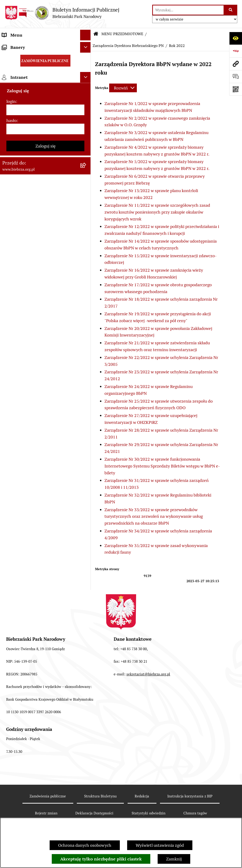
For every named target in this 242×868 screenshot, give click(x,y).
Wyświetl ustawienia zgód (160, 845)
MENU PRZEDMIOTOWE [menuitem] (25, 56)
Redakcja (142, 796)
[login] (45, 509)
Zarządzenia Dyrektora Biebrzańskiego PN (128, 46)
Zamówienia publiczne (48, 796)
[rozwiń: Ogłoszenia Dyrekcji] (86, 294)
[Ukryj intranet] (85, 477)
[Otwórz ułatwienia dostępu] (236, 38)
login (11, 501)
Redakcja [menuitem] (10, 424)
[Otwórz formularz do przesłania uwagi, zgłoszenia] (236, 76)
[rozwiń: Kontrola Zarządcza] (86, 281)
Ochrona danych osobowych (85, 845)
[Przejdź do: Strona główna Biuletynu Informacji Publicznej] (96, 34)
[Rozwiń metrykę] (123, 88)
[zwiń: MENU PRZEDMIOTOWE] (86, 56)
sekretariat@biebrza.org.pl (148, 674)
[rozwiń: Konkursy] (86, 349)
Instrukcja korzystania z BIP (190, 796)
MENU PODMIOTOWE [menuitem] (23, 46)
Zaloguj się (45, 545)
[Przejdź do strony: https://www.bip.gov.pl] (236, 51)
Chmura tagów (195, 813)
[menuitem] (45, 70)
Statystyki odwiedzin (149, 813)
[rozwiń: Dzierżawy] (86, 308)
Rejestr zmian (46, 813)
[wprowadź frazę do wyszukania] (188, 10)
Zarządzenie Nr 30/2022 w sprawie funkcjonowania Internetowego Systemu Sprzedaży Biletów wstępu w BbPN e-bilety (162, 466)
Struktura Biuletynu (100, 796)
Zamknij (174, 859)
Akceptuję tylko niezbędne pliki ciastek (101, 859)
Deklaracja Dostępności (94, 813)
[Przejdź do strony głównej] (62, 13)
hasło (12, 520)
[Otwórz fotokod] (236, 89)
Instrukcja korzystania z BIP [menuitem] (28, 434)
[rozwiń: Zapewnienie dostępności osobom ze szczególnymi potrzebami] (86, 376)
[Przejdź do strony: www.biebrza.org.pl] (236, 64)
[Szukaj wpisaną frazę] (231, 10)
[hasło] (45, 528)
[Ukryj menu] (85, 35)
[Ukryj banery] (85, 447)
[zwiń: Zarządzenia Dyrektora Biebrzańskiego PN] (86, 84)
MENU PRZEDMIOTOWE (122, 34)
